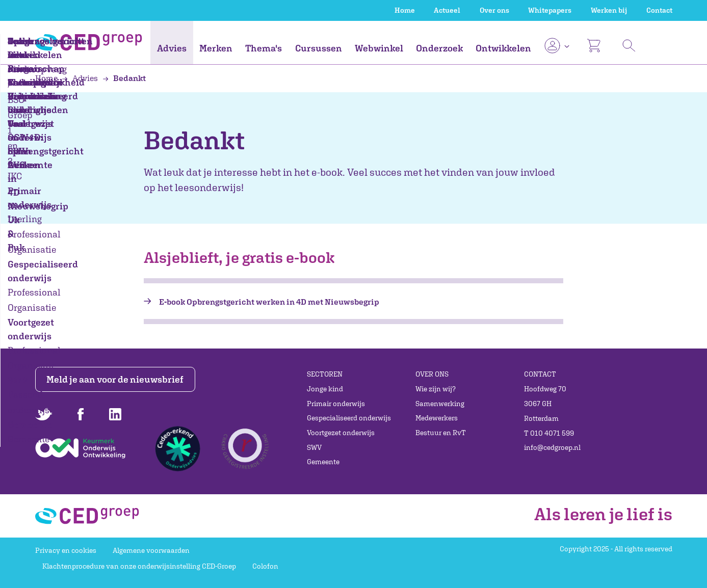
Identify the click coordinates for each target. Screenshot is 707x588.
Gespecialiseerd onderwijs (349, 418)
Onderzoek (439, 48)
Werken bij (609, 10)
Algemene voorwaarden (151, 550)
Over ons (494, 10)
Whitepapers (550, 10)
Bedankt (124, 78)
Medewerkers (437, 418)
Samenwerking (440, 404)
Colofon (265, 566)
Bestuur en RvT (441, 433)
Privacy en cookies (66, 550)
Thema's (264, 48)
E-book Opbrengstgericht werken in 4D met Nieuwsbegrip (269, 302)
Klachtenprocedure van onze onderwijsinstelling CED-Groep (139, 566)
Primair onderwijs (336, 404)
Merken (216, 48)
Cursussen (319, 48)
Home (405, 10)
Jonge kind (325, 389)
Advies (172, 48)
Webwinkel (379, 48)
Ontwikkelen (503, 48)
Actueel (447, 10)
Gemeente (323, 462)
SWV (314, 447)
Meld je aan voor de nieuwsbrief (115, 379)
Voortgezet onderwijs (341, 433)
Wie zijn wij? (436, 389)
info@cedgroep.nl (552, 447)
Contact (659, 10)
